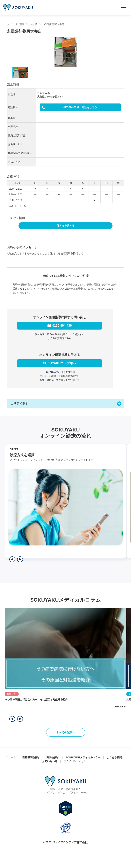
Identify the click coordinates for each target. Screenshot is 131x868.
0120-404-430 (62, 326)
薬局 (22, 24)
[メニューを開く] (124, 8)
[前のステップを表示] (12, 559)
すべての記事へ (66, 732)
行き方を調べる (65, 226)
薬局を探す (53, 757)
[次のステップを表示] (20, 559)
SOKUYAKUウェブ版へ (60, 363)
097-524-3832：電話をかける (80, 107)
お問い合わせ (50, 761)
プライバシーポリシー (76, 761)
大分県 (33, 24)
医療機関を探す (31, 757)
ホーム (10, 24)
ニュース (11, 757)
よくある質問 (114, 757)
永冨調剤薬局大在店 (54, 24)
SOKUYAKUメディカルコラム (83, 757)
